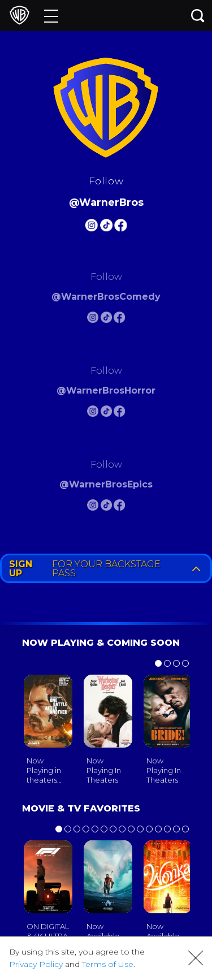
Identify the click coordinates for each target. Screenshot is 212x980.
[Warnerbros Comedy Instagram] (93, 319)
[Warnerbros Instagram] (91, 227)
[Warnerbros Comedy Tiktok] (106, 319)
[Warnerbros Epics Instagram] (93, 507)
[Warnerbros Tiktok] (106, 227)
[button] (196, 958)
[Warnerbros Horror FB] (119, 413)
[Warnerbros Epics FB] (119, 507)
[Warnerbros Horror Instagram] (93, 413)
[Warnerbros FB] (121, 227)
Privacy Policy (36, 964)
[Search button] (198, 16)
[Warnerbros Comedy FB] (119, 319)
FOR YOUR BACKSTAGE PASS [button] (107, 569)
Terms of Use (108, 964)
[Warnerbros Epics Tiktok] (106, 507)
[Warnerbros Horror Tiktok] (106, 413)
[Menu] (51, 16)
